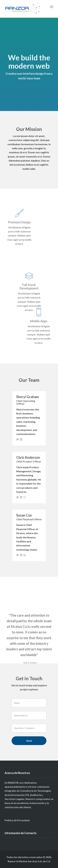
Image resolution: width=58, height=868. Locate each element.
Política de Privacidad (17, 820)
